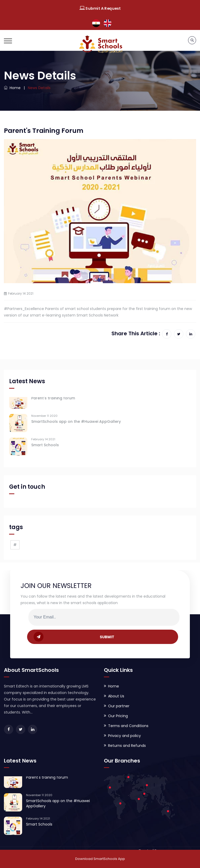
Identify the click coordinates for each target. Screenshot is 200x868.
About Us (116, 696)
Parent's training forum (53, 400)
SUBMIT (74, 637)
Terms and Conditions (128, 726)
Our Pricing (118, 716)
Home (12, 88)
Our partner (119, 706)
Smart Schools (45, 447)
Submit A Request (100, 8)
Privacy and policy (124, 736)
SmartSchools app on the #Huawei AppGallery (76, 423)
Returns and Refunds (127, 746)
